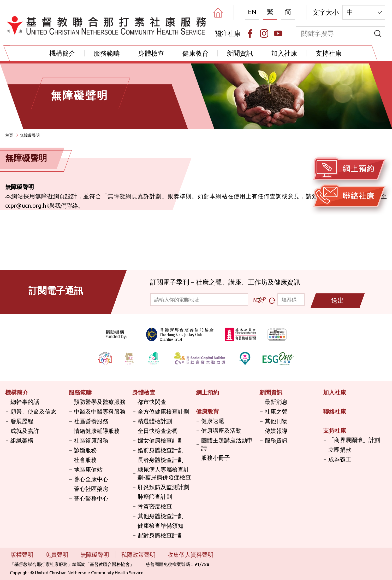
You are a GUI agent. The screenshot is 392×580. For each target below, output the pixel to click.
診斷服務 (85, 450)
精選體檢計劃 (155, 421)
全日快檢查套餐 (158, 431)
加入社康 (284, 53)
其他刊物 (276, 421)
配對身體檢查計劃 (161, 535)
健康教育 (195, 53)
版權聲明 (23, 555)
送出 (338, 300)
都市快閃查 (152, 402)
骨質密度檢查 (155, 506)
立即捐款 (340, 449)
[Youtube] (278, 33)
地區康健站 (88, 469)
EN (252, 12)
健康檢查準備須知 (161, 526)
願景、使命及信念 (33, 411)
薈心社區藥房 (91, 489)
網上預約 (207, 392)
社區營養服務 (91, 421)
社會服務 (85, 460)
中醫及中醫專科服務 (100, 411)
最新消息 (276, 402)
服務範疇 (107, 53)
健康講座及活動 (221, 430)
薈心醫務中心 (91, 498)
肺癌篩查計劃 (155, 497)
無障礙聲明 (30, 135)
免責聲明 (58, 555)
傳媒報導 (276, 431)
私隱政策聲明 (139, 555)
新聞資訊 (240, 53)
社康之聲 (276, 411)
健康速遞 (213, 421)
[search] (378, 34)
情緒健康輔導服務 (97, 431)
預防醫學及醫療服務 (100, 402)
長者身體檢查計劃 (161, 460)
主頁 (9, 135)
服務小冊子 (216, 458)
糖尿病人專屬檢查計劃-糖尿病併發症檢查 (164, 473)
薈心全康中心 (91, 479)
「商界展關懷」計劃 (354, 440)
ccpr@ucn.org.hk (27, 205)
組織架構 (22, 440)
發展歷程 (22, 421)
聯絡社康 (335, 411)
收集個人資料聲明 (191, 555)
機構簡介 (62, 53)
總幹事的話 (25, 402)
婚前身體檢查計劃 (161, 450)
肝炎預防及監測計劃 (163, 487)
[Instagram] (264, 33)
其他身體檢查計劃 (161, 516)
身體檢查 (151, 53)
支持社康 (329, 53)
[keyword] (333, 34)
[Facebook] (250, 33)
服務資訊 (276, 440)
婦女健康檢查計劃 (161, 440)
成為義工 (340, 459)
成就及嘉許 (25, 431)
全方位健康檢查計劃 (163, 411)
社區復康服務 (91, 440)
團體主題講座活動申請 (227, 444)
